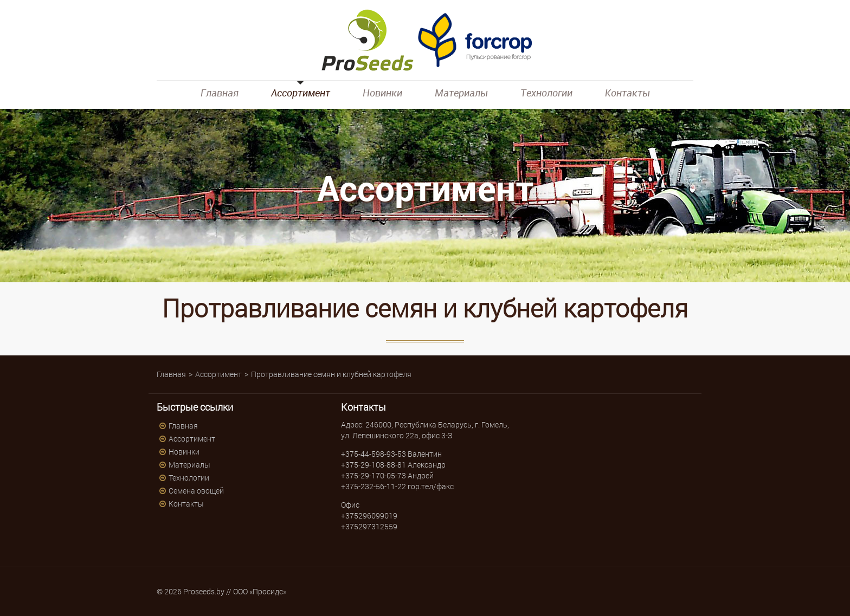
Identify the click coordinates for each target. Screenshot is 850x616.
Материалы (461, 93)
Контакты (627, 93)
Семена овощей (196, 491)
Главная (220, 93)
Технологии (546, 93)
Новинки (382, 93)
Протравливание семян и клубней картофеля (331, 374)
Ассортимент (301, 93)
